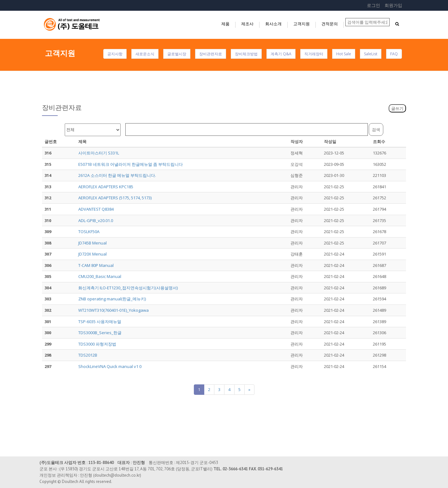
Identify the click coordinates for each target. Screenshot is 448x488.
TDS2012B (88, 355)
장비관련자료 (211, 54)
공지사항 (115, 54)
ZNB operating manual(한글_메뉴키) (112, 299)
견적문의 (330, 24)
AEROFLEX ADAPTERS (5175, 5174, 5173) (115, 198)
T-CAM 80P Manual (96, 265)
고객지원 (302, 24)
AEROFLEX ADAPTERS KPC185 (106, 187)
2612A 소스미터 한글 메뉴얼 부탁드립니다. (117, 175)
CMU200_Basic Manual (100, 276)
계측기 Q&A (281, 54)
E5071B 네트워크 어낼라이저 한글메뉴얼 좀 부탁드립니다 (131, 164)
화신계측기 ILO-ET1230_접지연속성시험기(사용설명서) (128, 288)
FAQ (394, 54)
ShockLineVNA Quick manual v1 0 (110, 366)
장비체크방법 (246, 54)
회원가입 (393, 5)
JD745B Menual (93, 243)
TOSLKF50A (89, 232)
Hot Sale (344, 54)
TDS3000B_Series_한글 (100, 333)
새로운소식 (145, 54)
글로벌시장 (177, 54)
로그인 (373, 5)
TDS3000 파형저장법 (97, 344)
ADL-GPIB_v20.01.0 (96, 220)
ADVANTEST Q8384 (96, 209)
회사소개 (273, 24)
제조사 (247, 24)
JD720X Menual (93, 254)
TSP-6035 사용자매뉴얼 (100, 322)
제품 (225, 24)
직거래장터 (314, 54)
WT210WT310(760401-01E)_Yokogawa (113, 310)
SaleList (371, 54)
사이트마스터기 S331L (99, 153)
